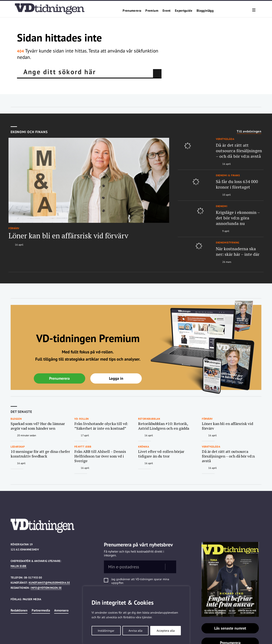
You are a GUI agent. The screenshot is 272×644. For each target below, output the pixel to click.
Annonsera (61, 610)
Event (167, 11)
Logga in (116, 378)
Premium (152, 11)
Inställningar (106, 631)
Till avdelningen (249, 131)
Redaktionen (19, 610)
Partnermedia (41, 610)
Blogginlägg (205, 11)
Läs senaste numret (230, 628)
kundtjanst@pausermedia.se (49, 583)
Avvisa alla (135, 631)
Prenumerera (132, 11)
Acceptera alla (166, 631)
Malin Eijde (19, 566)
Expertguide (184, 11)
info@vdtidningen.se (46, 588)
